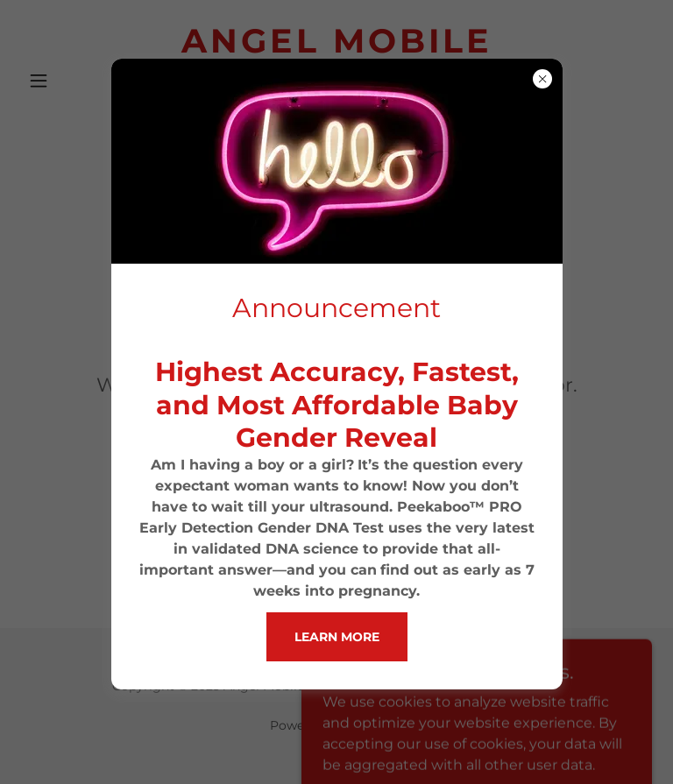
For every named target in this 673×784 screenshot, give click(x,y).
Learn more (337, 637)
